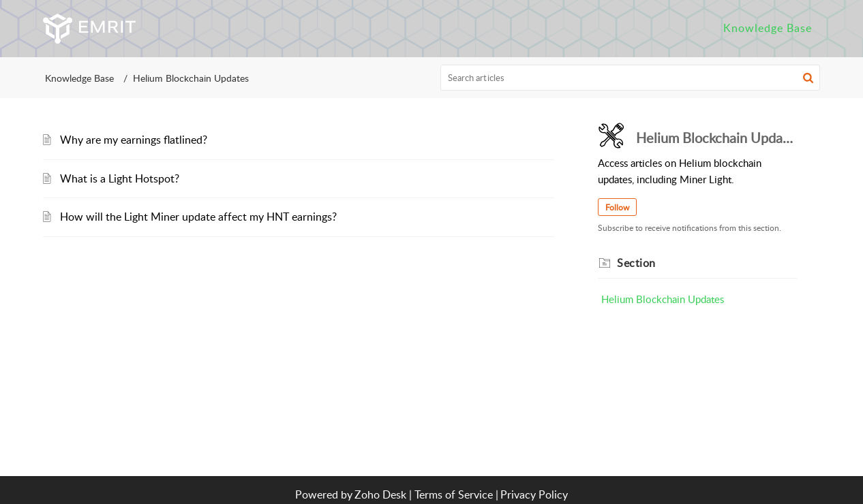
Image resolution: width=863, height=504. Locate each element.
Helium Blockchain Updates (663, 299)
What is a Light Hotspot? (120, 178)
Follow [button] (617, 207)
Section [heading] (636, 263)
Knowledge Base (79, 78)
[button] (808, 78)
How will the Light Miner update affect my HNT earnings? (198, 217)
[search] (631, 78)
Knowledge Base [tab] (768, 28)
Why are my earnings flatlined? (134, 140)
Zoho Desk (380, 494)
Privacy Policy (534, 494)
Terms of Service (454, 494)
